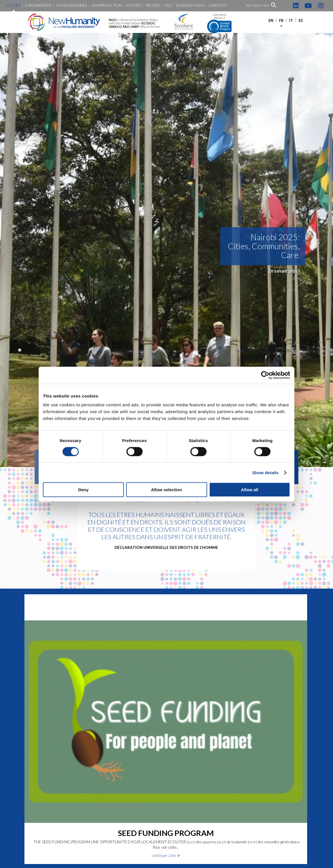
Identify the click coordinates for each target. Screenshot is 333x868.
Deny (83, 490)
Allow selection (166, 490)
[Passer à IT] (291, 20)
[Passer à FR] (281, 20)
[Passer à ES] (301, 20)
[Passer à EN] (271, 20)
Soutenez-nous (190, 6)
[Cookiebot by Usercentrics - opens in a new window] (265, 375)
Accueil (13, 6)
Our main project (219, 23)
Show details (266, 472)
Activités (134, 6)
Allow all (250, 490)
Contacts (217, 6)
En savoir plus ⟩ (284, 271)
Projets (153, 6)
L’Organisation (38, 6)
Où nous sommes (71, 6)
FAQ (168, 6)
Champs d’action (106, 6)
